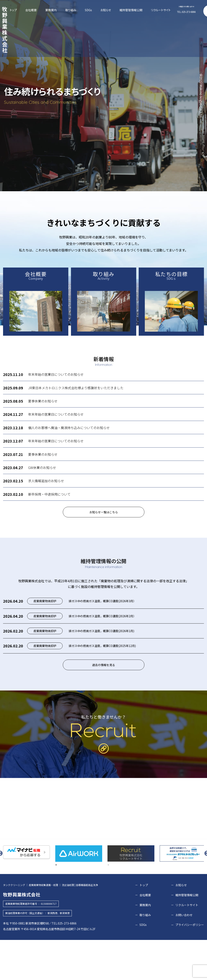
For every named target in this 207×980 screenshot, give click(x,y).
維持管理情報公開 (124, 10)
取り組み (88, 10)
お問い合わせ (198, 11)
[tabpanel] (27, 891)
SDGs (99, 10)
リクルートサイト (142, 10)
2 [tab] (108, 904)
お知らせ (109, 10)
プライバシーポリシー (190, 964)
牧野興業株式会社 (22, 9)
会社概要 (65, 10)
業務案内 (77, 10)
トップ (54, 10)
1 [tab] (56, 904)
